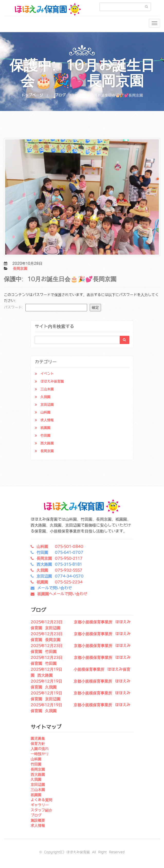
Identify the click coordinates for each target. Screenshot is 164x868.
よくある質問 (41, 800)
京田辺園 (47, 405)
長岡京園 (20, 269)
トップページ (32, 95)
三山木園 (47, 389)
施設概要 (38, 820)
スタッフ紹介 (41, 810)
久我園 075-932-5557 (59, 570)
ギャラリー (40, 805)
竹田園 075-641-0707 (60, 553)
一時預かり (40, 754)
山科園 (45, 412)
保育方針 (38, 744)
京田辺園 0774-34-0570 (60, 576)
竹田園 (45, 436)
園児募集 (38, 738)
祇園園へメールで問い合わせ (62, 594)
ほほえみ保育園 (52, 381)
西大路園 (47, 443)
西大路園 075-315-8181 (59, 564)
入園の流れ (40, 749)
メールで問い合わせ (55, 588)
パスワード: (45, 308)
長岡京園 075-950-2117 (60, 558)
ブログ (60, 95)
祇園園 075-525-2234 (60, 582)
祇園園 (45, 428)
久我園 (45, 397)
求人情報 (47, 420)
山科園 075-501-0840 (60, 547)
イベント (47, 374)
